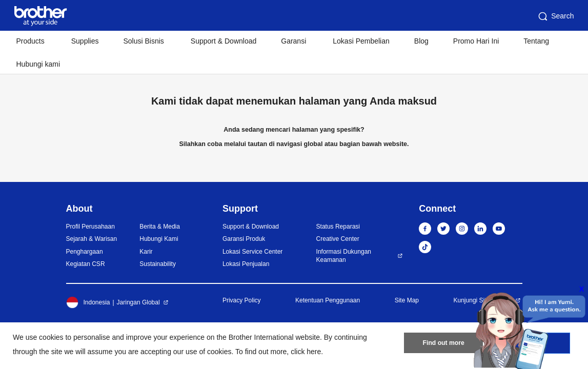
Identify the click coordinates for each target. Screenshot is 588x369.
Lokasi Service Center (252, 252)
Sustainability (158, 264)
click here (306, 352)
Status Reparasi (338, 227)
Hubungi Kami (159, 239)
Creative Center (338, 239)
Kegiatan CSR (86, 264)
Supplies (85, 41)
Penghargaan (85, 252)
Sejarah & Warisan (92, 239)
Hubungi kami (38, 64)
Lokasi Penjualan (246, 264)
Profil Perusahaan (90, 227)
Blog (421, 41)
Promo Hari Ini (476, 41)
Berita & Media (160, 227)
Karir (146, 252)
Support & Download (224, 41)
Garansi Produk (244, 239)
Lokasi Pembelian (361, 41)
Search (555, 16)
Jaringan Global (138, 302)
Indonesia (88, 302)
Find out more (443, 344)
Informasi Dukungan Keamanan (344, 256)
